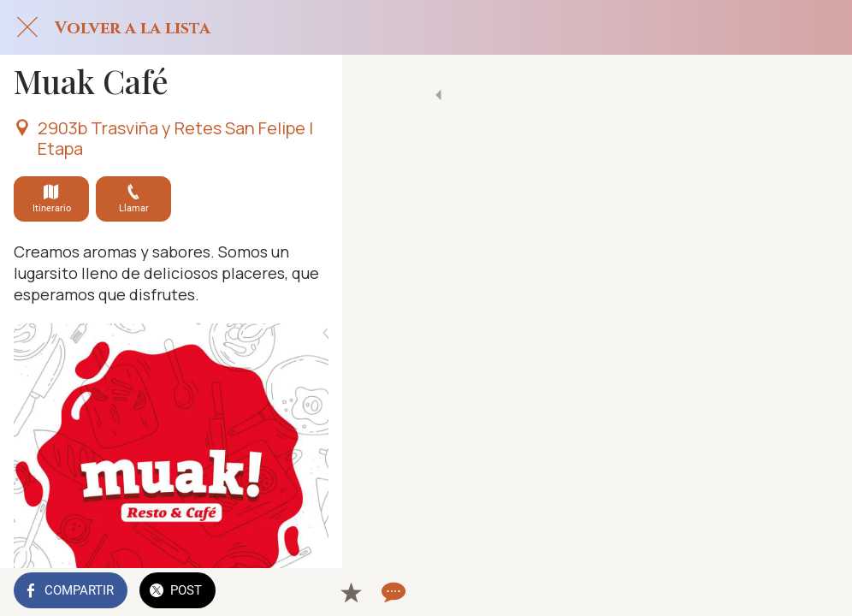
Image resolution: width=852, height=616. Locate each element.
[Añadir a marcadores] (777, 592)
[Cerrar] (27, 27)
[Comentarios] (818, 592)
